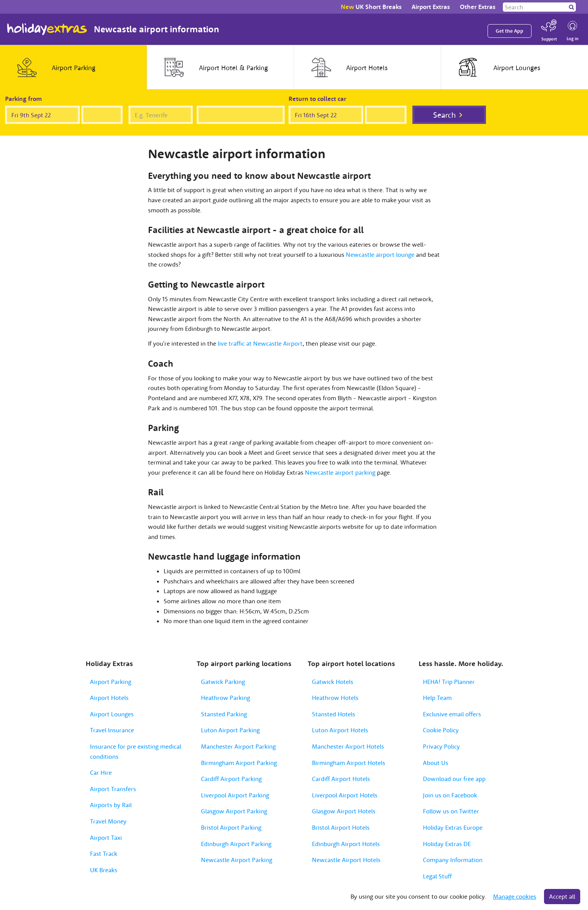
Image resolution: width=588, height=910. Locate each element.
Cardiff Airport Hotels (341, 779)
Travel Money (108, 821)
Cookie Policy (441, 730)
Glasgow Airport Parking (234, 811)
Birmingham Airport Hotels (349, 763)
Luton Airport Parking (230, 730)
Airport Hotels (109, 698)
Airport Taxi (106, 838)
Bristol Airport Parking (231, 827)
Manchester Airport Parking (238, 746)
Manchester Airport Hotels (348, 746)
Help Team (437, 698)
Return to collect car (317, 99)
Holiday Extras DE (447, 844)
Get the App (510, 31)
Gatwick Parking (223, 682)
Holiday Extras (47, 29)
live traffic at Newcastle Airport (260, 343)
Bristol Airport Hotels (341, 827)
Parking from (24, 99)
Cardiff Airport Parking (231, 779)
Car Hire (101, 772)
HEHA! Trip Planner (449, 682)
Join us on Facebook (450, 795)
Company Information (453, 860)
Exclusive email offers (452, 714)
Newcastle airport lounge (380, 254)
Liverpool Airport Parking (235, 795)
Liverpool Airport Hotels (345, 795)
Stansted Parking (224, 714)
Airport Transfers (113, 789)
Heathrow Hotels (335, 698)
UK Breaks (104, 870)
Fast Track (104, 853)
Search (445, 115)
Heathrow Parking (225, 698)
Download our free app (454, 779)
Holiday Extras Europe (453, 827)
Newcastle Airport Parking (237, 860)
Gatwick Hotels (333, 682)
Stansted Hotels (334, 714)
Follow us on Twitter (451, 811)
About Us (436, 763)
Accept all (562, 896)
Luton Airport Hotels (340, 730)
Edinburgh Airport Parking (236, 844)
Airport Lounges (112, 714)
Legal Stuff (437, 876)
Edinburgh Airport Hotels (346, 844)
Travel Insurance (112, 730)
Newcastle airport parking (340, 472)
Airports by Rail (111, 805)
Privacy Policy (441, 746)
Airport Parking (111, 682)
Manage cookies (515, 896)
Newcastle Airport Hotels (346, 860)
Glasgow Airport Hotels (344, 811)
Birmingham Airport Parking (239, 763)
